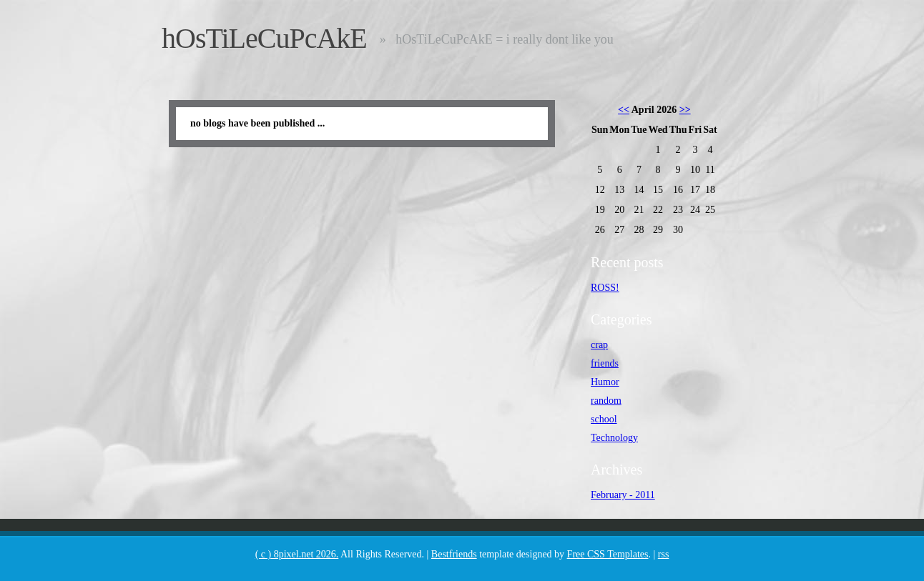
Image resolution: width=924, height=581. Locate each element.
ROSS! (605, 288)
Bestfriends (454, 554)
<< (624, 110)
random (606, 401)
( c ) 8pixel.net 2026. (297, 554)
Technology (614, 438)
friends (605, 363)
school (604, 419)
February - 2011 (623, 495)
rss (664, 554)
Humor (605, 382)
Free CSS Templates (608, 554)
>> (685, 110)
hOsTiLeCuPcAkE (264, 38)
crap (599, 345)
